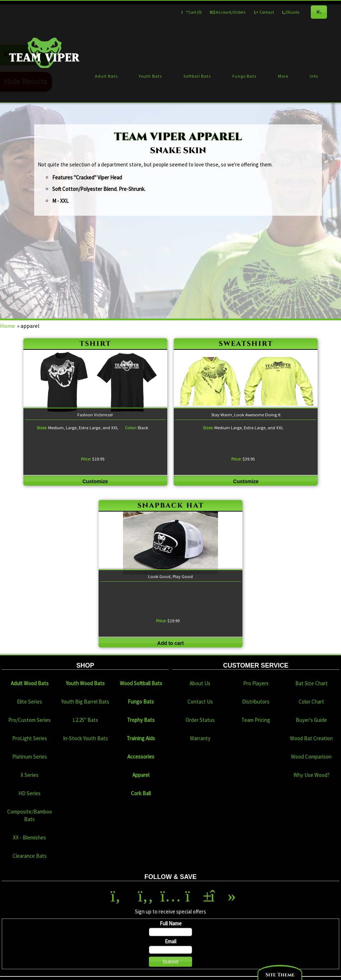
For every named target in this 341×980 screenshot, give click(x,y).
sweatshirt (246, 344)
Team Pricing (256, 720)
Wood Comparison (311, 757)
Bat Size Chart (312, 683)
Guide (291, 12)
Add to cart (170, 643)
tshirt (95, 344)
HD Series (29, 793)
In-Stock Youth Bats (85, 738)
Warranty (200, 738)
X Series (29, 775)
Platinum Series (30, 757)
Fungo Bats (244, 76)
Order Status (200, 720)
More (283, 76)
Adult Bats (106, 76)
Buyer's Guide (311, 720)
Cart (192, 12)
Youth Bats (150, 76)
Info (314, 76)
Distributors (256, 702)
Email (170, 941)
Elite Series (29, 702)
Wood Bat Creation (311, 738)
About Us (200, 683)
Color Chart (311, 702)
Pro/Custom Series (29, 720)
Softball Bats (197, 76)
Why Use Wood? (312, 775)
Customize (95, 481)
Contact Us (200, 702)
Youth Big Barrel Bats (85, 702)
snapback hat (171, 505)
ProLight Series (30, 738)
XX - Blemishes (29, 837)
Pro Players (256, 683)
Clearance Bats (30, 856)
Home (8, 326)
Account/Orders (228, 12)
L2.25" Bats (85, 720)
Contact (264, 12)
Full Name (171, 923)
